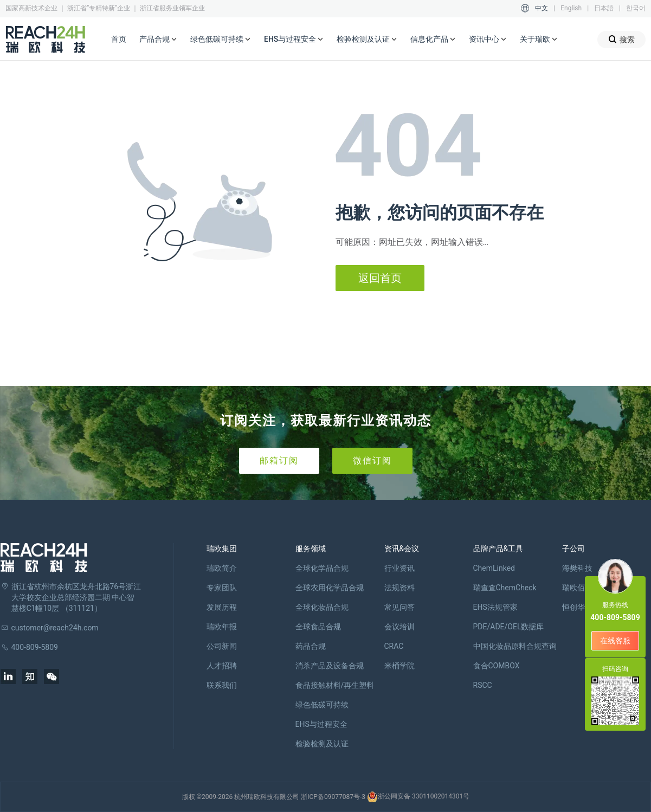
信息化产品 (433, 40)
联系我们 (222, 685)
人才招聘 (222, 666)
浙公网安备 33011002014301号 (418, 797)
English (571, 8)
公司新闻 (222, 646)
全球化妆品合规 (322, 607)
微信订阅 (372, 460)
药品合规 (311, 646)
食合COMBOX (497, 666)
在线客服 (615, 641)
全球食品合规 (318, 627)
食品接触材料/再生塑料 (335, 685)
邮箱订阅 (279, 460)
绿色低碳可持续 (221, 40)
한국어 (636, 8)
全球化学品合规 (322, 568)
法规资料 (399, 588)
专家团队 (222, 588)
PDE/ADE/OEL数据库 (509, 627)
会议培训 (399, 627)
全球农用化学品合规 (330, 588)
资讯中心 (488, 40)
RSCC (483, 685)
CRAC (394, 646)
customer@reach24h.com (55, 628)
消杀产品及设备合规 (330, 666)
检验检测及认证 (367, 40)
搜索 (621, 39)
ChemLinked (494, 568)
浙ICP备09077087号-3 (333, 797)
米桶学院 (399, 666)
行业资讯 (399, 568)
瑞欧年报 (222, 627)
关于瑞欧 (539, 40)
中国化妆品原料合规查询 (515, 646)
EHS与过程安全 (294, 40)
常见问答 (399, 607)
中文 (542, 8)
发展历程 (222, 607)
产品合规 (158, 40)
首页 (119, 39)
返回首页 (380, 278)
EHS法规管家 (495, 607)
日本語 (604, 8)
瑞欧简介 (222, 568)
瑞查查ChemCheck (505, 588)
